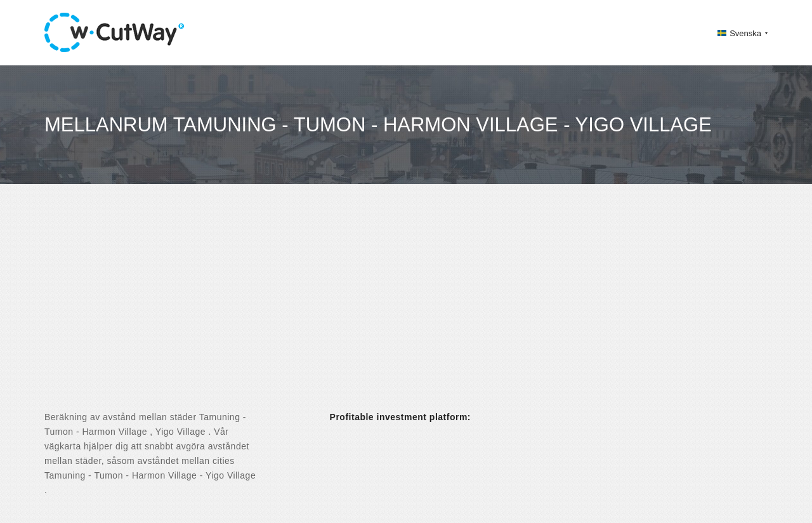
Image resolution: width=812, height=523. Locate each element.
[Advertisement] (406, 308)
